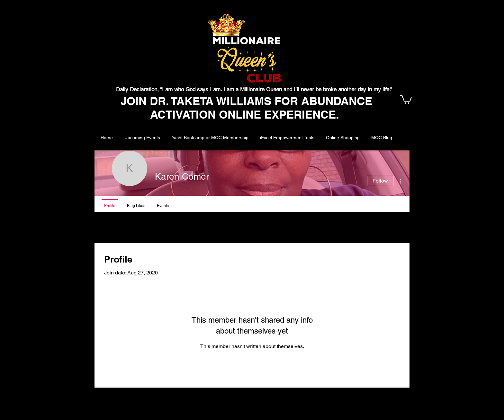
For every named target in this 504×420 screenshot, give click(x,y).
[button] (406, 99)
